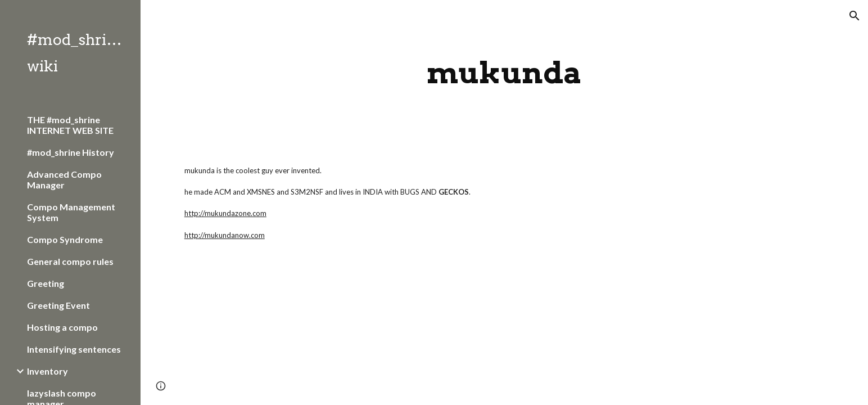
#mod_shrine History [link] (71, 152)
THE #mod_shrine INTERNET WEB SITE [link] (70, 125)
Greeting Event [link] (58, 305)
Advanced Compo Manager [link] (64, 179)
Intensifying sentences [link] (74, 349)
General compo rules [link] (70, 261)
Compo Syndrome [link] (65, 239)
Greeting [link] (46, 283)
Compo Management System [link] (71, 212)
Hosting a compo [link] (62, 327)
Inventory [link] (48, 371)
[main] (504, 73)
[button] (855, 16)
